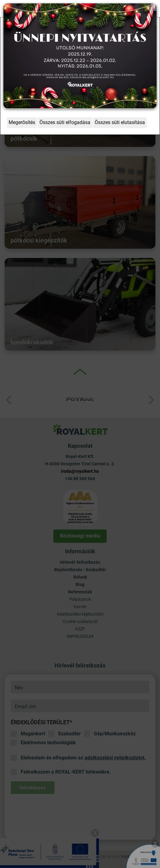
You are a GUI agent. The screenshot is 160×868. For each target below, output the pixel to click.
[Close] (154, 7)
